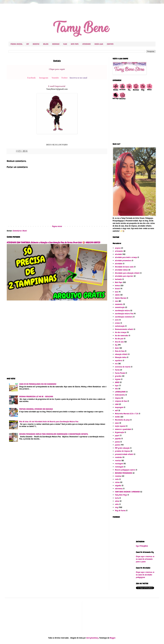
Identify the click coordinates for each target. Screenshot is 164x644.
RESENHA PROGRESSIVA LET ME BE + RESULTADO (36, 397)
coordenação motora (122, 311)
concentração (120, 307)
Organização (120, 432)
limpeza (118, 398)
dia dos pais (119, 339)
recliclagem (119, 467)
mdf (116, 411)
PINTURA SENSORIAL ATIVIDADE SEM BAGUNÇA (36, 409)
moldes (117, 417)
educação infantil (121, 354)
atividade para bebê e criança (126, 257)
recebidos (118, 457)
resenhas (118, 476)
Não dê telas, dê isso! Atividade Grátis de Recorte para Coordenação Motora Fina (49, 422)
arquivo (118, 248)
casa (117, 301)
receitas (118, 461)
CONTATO (110, 44)
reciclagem (119, 464)
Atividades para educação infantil (127, 273)
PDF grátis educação (122, 448)
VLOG (65, 44)
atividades (119, 264)
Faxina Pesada (120, 373)
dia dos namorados (122, 336)
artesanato (119, 251)
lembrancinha (120, 395)
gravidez (118, 376)
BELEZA (46, 44)
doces (117, 348)
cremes (117, 323)
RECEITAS (36, 44)
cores (117, 320)
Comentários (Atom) (20, 231)
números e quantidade (123, 429)
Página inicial (57, 226)
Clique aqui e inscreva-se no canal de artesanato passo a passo (145, 559)
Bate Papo (119, 282)
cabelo (117, 295)
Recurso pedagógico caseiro (125, 470)
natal (117, 423)
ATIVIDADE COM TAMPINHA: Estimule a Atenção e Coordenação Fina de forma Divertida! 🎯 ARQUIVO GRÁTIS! (53, 243)
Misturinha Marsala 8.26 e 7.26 (127, 414)
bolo (117, 292)
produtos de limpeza (122, 451)
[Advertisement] (57, 341)
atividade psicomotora (123, 261)
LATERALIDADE (120, 392)
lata (116, 389)
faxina (117, 370)
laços (117, 386)
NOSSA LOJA (99, 44)
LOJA (117, 404)
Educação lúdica (121, 357)
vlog (117, 507)
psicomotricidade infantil (124, 454)
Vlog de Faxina (120, 511)
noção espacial (120, 426)
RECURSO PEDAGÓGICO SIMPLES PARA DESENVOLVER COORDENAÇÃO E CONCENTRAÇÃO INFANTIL (54, 434)
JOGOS (117, 382)
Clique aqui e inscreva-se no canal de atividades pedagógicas (145, 575)
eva (116, 364)
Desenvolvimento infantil (124, 329)
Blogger (113, 638)
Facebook (31, 78)
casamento (119, 304)
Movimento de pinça (122, 420)
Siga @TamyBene (142, 546)
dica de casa (119, 342)
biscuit (117, 289)
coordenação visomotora (124, 317)
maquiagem (119, 407)
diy (116, 345)
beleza (117, 286)
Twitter (64, 78)
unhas (117, 501)
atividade (118, 254)
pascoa (117, 442)
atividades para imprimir (124, 276)
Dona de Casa (120, 351)
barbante (118, 279)
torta (117, 498)
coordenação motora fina (124, 314)
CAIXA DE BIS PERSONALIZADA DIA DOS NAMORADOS (38, 384)
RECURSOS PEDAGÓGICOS (124, 473)
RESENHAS (56, 44)
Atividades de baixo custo (124, 267)
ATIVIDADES (86, 44)
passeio (118, 445)
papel (117, 436)
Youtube (55, 78)
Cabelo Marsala (121, 298)
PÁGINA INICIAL (16, 44)
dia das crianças (121, 332)
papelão (118, 439)
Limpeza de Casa (121, 401)
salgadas (118, 486)
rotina (117, 482)
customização (120, 326)
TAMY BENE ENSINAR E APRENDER (127, 492)
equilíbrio (119, 361)
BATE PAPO (75, 44)
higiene (118, 379)
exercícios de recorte (123, 367)
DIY (28, 44)
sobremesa (119, 489)
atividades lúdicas (121, 270)
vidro (117, 504)
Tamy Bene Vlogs (121, 495)
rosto (117, 479)
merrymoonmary (92, 638)
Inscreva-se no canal (78, 78)
